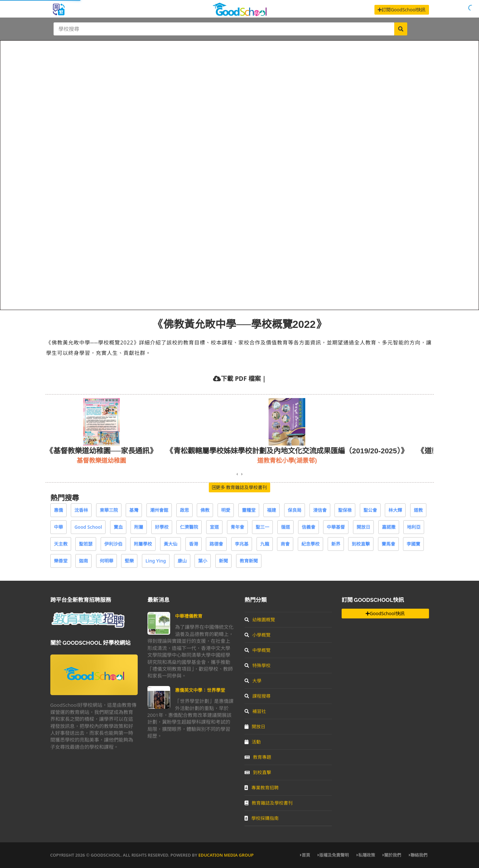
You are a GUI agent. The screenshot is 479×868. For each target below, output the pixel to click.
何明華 (107, 561)
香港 (194, 544)
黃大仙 (170, 544)
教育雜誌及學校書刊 (269, 803)
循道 (285, 527)
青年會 (237, 527)
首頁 (305, 855)
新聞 (223, 561)
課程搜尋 (258, 696)
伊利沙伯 (113, 544)
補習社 (255, 711)
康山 (182, 561)
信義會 (309, 527)
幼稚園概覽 (260, 620)
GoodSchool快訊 (385, 613)
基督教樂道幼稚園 (101, 460)
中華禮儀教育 (189, 616)
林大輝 (395, 510)
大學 (253, 681)
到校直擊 (361, 544)
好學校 (162, 527)
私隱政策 (366, 855)
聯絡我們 (418, 855)
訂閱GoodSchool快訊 (402, 10)
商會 (285, 544)
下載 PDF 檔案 (241, 378)
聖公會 (370, 510)
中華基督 (336, 527)
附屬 (139, 527)
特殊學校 (258, 665)
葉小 (203, 561)
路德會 (216, 544)
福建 (271, 510)
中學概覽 (258, 650)
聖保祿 (345, 510)
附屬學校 (143, 544)
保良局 (295, 510)
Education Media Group (226, 855)
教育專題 (258, 757)
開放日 (363, 527)
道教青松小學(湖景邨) (287, 460)
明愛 (226, 510)
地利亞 (414, 527)
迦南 (83, 561)
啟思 (184, 510)
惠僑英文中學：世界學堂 (200, 690)
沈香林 (81, 510)
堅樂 (129, 561)
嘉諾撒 (389, 527)
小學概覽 (258, 635)
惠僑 (58, 510)
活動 (253, 742)
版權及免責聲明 (333, 855)
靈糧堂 (249, 510)
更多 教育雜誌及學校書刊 (240, 487)
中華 (58, 527)
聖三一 (262, 527)
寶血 (118, 527)
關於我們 (392, 855)
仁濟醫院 (189, 527)
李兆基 (242, 544)
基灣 (134, 510)
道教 (418, 510)
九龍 (265, 544)
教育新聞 (249, 561)
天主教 (61, 544)
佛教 (205, 510)
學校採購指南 (262, 818)
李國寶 (413, 544)
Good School (88, 527)
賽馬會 (388, 544)
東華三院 (109, 510)
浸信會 (320, 510)
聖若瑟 (86, 544)
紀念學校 (310, 544)
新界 (336, 544)
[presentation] (237, 474)
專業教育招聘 (262, 788)
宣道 (214, 527)
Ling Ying (156, 561)
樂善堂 (61, 561)
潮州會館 (159, 510)
